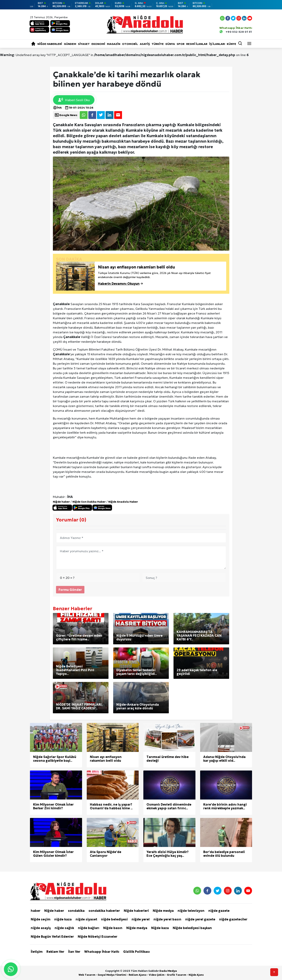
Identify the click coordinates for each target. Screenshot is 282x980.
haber (36, 911)
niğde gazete (219, 911)
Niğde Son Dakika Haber (89, 502)
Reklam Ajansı (138, 975)
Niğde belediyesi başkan (192, 928)
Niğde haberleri (50, 44)
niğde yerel (141, 919)
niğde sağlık (64, 928)
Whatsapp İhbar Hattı (102, 952)
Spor (181, 44)
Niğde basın (113, 928)
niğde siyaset (86, 919)
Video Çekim (157, 975)
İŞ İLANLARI (217, 44)
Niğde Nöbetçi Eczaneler (98, 936)
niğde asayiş (41, 928)
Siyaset (84, 44)
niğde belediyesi (114, 919)
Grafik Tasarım (177, 975)
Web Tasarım (87, 975)
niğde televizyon (191, 911)
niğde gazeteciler (233, 919)
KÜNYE (231, 44)
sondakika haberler (104, 911)
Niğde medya (163, 911)
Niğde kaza (160, 928)
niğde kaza (63, 919)
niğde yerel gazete (200, 919)
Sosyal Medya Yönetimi (112, 975)
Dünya (170, 44)
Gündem (70, 44)
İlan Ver (74, 952)
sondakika (76, 911)
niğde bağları (89, 928)
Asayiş (145, 44)
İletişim (37, 952)
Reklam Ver (55, 952)
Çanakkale (61, 304)
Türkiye (158, 44)
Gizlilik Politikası (136, 952)
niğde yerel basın (167, 919)
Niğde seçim (41, 919)
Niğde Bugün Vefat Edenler (52, 936)
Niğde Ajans (196, 975)
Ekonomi (98, 44)
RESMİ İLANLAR (197, 44)
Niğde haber (61, 502)
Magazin (114, 44)
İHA (57, 108)
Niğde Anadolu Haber (123, 502)
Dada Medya (168, 971)
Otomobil (130, 44)
